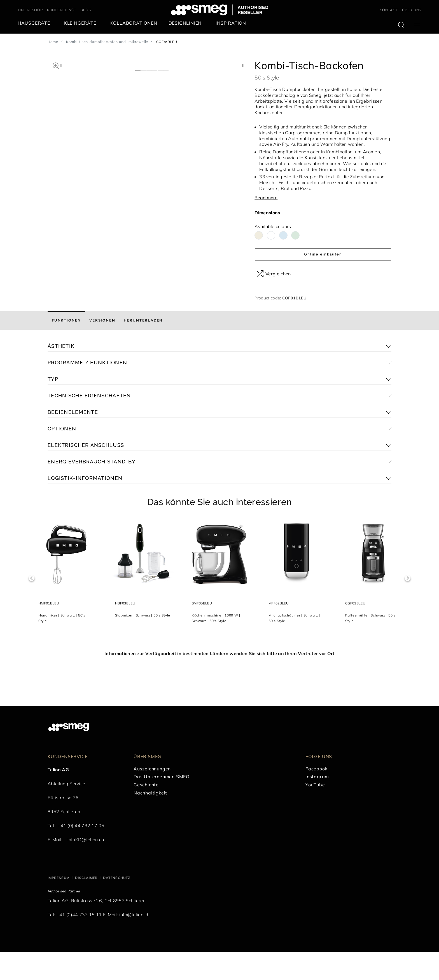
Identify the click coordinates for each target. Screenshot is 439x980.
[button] (56, 65)
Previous (31, 607)
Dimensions (267, 213)
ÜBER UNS (412, 10)
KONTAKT (389, 10)
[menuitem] (35, 23)
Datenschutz (117, 906)
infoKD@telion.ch (86, 868)
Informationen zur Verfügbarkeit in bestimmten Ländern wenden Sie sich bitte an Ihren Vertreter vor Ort (219, 682)
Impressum (59, 906)
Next (408, 607)
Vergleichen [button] (274, 274)
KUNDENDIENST (62, 10)
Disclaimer (86, 906)
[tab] (66, 349)
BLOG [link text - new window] (86, 10)
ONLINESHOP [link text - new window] (30, 10)
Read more (266, 198)
